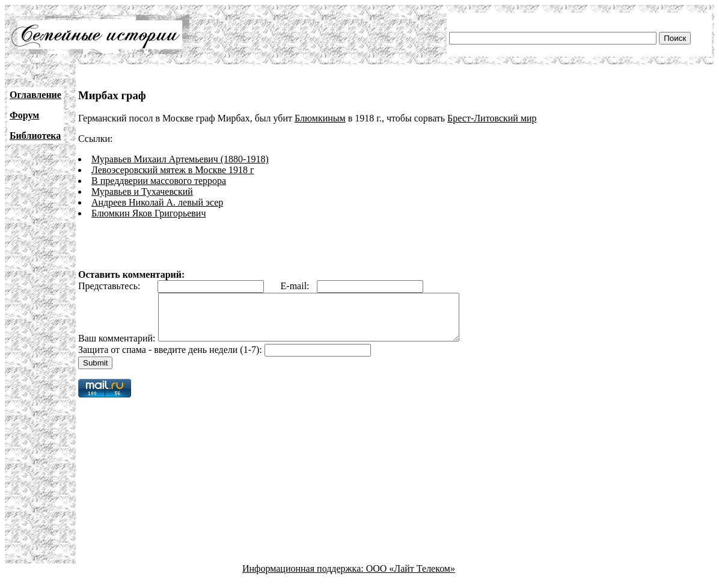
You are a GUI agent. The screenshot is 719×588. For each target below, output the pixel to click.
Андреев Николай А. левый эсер (157, 202)
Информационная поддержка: (304, 577)
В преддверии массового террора (159, 181)
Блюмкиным (320, 118)
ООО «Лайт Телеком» (411, 577)
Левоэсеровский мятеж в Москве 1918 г (173, 170)
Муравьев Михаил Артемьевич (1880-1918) (180, 159)
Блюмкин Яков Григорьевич (148, 213)
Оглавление (35, 95)
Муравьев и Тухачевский (142, 191)
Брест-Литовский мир (492, 118)
